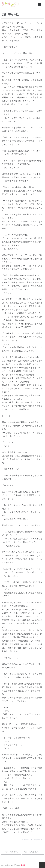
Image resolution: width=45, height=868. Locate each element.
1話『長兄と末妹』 (32, 852)
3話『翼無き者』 (12, 852)
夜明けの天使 (38, 840)
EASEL (23, 865)
